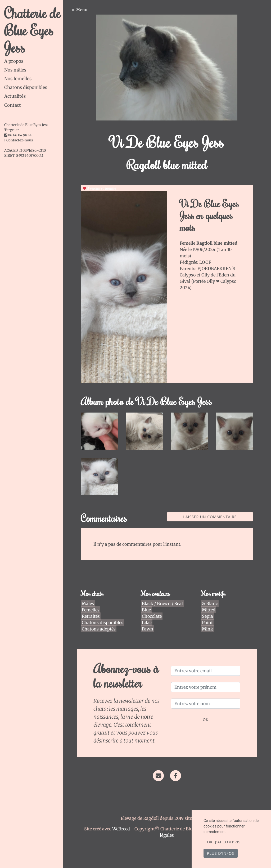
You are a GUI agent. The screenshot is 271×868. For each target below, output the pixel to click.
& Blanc (210, 598)
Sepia (207, 611)
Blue (148, 604)
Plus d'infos (221, 853)
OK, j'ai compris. (224, 842)
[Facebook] (177, 770)
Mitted (209, 604)
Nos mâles (15, 70)
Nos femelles (18, 79)
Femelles (93, 604)
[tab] (35, 61)
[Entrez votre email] (206, 665)
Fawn (149, 623)
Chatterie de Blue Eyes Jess (32, 30)
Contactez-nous (19, 140)
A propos (14, 61)
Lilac (148, 617)
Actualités (15, 96)
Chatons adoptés (101, 623)
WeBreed (123, 824)
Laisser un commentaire (211, 511)
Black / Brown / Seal (164, 598)
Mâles (90, 598)
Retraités (93, 611)
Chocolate (153, 611)
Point (207, 617)
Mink (207, 623)
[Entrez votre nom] (206, 698)
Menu (85, 10)
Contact (13, 105)
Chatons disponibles (26, 87)
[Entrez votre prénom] (206, 682)
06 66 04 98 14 (20, 135)
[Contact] (160, 770)
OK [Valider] (206, 714)
